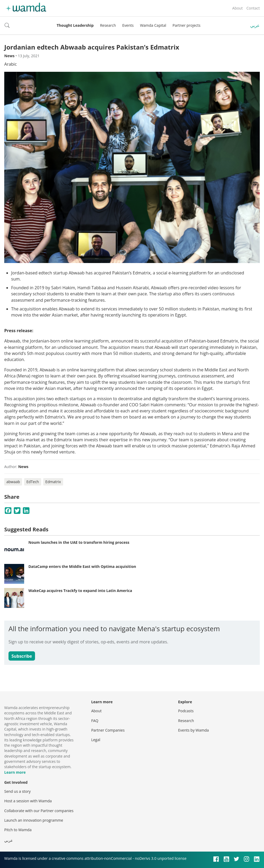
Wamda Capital (153, 25)
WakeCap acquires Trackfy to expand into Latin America (80, 591)
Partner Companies (108, 730)
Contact (253, 8)
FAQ (95, 721)
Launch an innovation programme (34, 820)
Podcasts (186, 711)
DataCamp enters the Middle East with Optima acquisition (82, 566)
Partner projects (186, 25)
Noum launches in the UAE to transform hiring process (79, 542)
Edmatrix (53, 482)
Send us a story (17, 791)
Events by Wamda (193, 730)
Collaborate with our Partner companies (39, 811)
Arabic (10, 64)
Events (128, 25)
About (237, 8)
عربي (255, 25)
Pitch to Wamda (18, 830)
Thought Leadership (75, 25)
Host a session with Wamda (28, 801)
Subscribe (22, 656)
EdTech (33, 482)
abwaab (13, 482)
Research (108, 25)
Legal (96, 740)
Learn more (15, 772)
